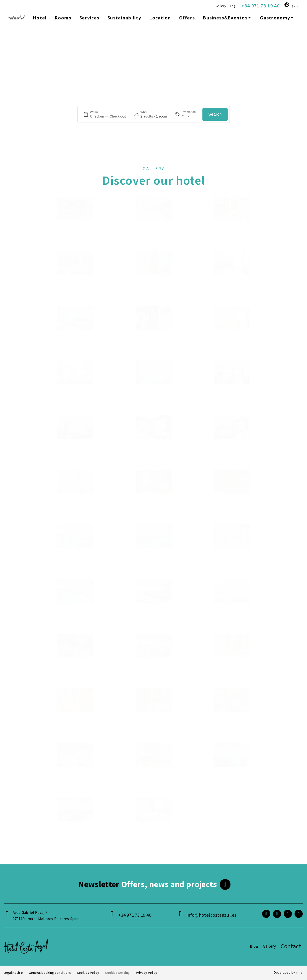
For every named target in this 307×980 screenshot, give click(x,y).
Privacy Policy (146, 973)
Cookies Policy (88, 973)
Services (89, 18)
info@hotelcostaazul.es (212, 915)
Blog (232, 6)
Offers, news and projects (148, 885)
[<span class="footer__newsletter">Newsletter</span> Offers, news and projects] (225, 884)
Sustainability (124, 18)
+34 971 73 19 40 (261, 6)
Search (215, 114)
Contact (291, 946)
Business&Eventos (227, 18)
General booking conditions (50, 973)
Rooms (63, 18)
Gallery (221, 6)
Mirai (300, 973)
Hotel (40, 18)
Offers (187, 18)
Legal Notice (13, 973)
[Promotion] (190, 116)
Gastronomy (277, 18)
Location (160, 18)
